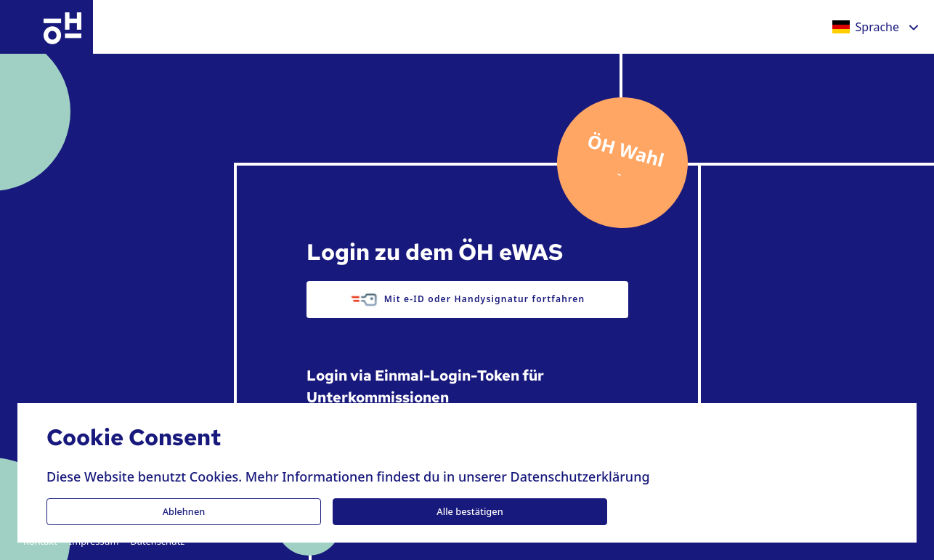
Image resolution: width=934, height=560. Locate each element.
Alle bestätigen (470, 511)
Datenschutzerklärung (580, 476)
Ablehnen (184, 511)
